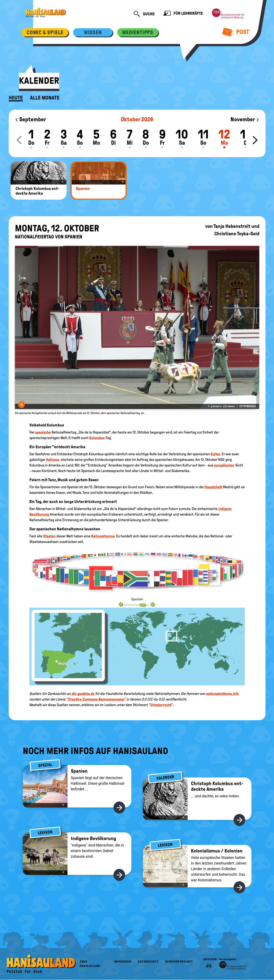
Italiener (53, 460)
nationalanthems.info (222, 694)
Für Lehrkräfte (183, 14)
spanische (43, 432)
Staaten (49, 536)
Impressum (123, 962)
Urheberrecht (161, 705)
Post (236, 32)
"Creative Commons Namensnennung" (96, 699)
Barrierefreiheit (179, 962)
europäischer (224, 465)
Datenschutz (148, 962)
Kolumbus (97, 438)
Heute (16, 98)
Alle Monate (45, 98)
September (31, 119)
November (245, 119)
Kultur (215, 454)
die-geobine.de (83, 694)
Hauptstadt (213, 487)
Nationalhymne (103, 536)
